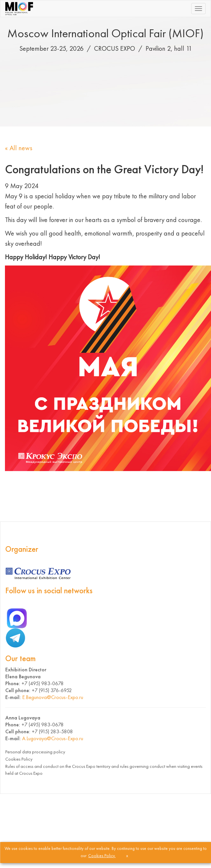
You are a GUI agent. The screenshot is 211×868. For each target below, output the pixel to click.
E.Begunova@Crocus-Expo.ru (53, 697)
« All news (19, 148)
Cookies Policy (19, 759)
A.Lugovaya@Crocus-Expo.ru (53, 738)
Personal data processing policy (35, 752)
